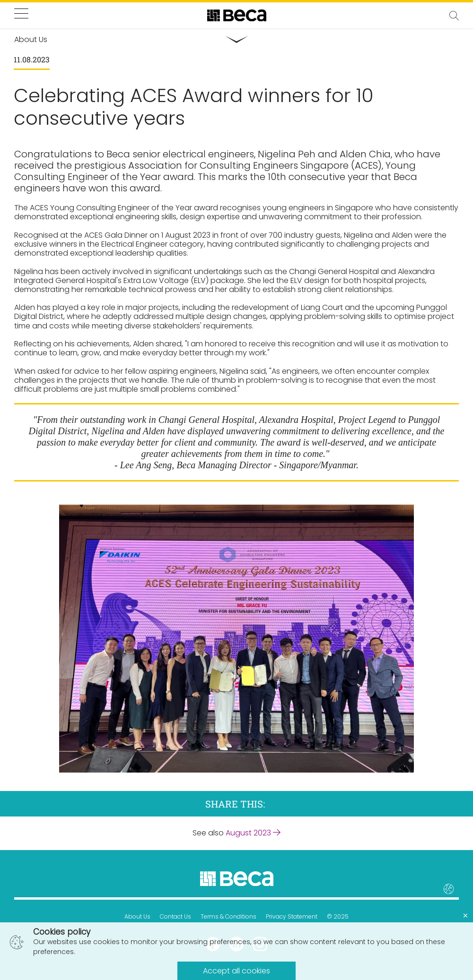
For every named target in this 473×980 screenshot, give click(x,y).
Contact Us (175, 916)
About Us (137, 916)
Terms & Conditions (228, 916)
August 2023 (253, 833)
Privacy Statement (292, 916)
